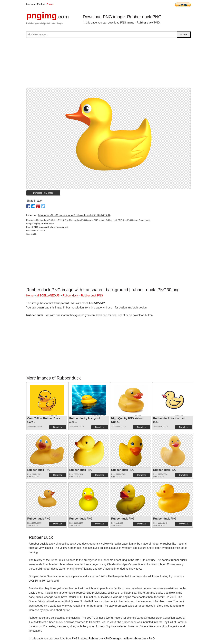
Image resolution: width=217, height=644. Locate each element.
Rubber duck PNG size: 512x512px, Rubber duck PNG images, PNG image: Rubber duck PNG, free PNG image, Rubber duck (93, 220)
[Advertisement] (108, 64)
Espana (50, 4)
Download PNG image (43, 193)
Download (58, 427)
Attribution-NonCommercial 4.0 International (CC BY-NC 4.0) (74, 215)
